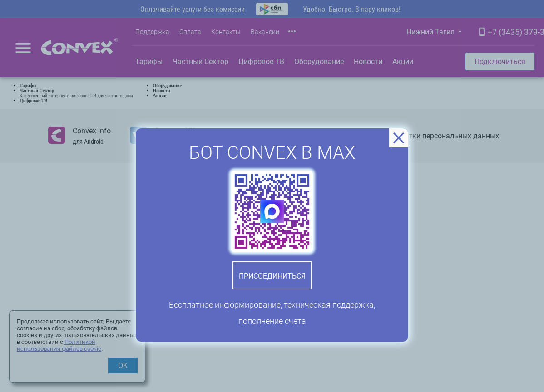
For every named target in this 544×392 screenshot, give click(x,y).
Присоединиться (272, 276)
